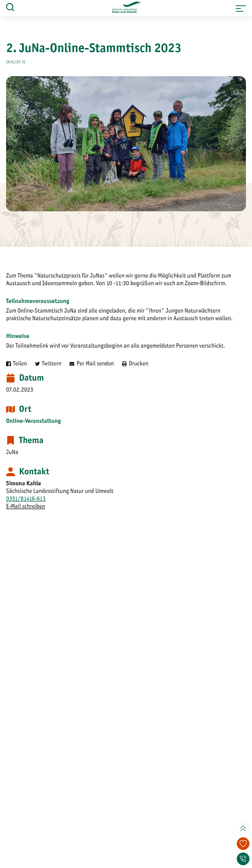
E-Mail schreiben (26, 507)
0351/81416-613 (26, 499)
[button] (241, 8)
